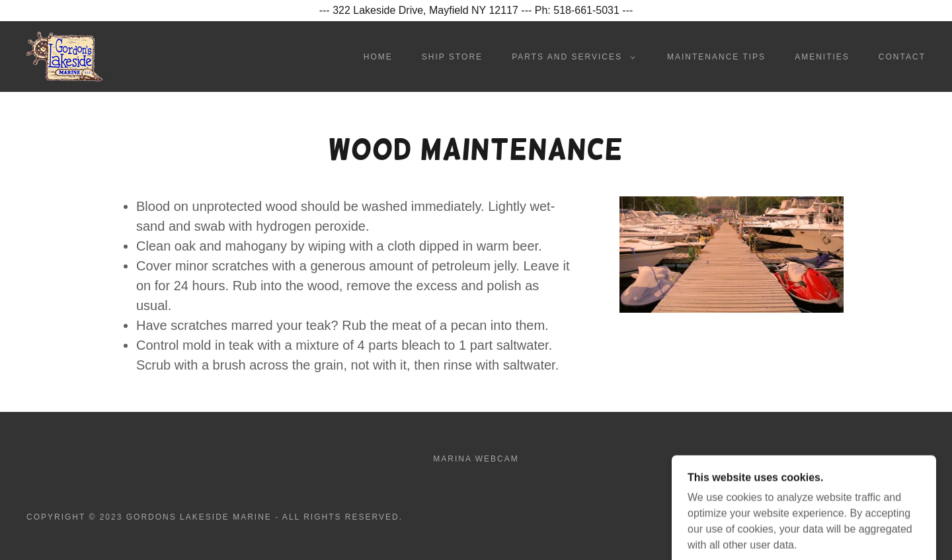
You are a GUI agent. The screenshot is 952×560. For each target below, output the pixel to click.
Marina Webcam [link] (476, 459)
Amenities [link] (822, 57)
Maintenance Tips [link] (716, 57)
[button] (571, 57)
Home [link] (378, 57)
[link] (67, 56)
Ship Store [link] (452, 57)
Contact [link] (902, 57)
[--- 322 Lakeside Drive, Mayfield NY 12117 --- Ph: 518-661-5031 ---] (476, 11)
